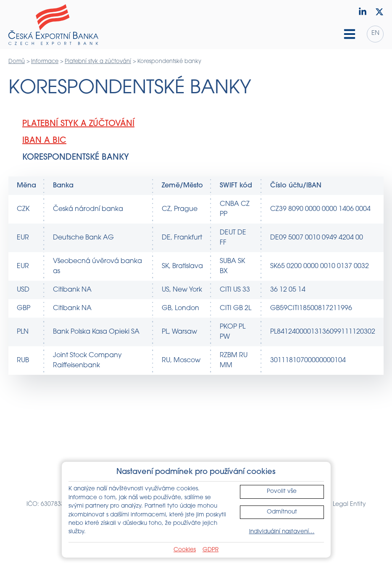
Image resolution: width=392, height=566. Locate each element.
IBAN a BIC (44, 141)
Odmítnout (282, 512)
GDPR (210, 550)
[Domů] (53, 25)
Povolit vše (282, 491)
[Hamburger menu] (350, 34)
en (375, 33)
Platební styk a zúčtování (98, 62)
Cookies (185, 550)
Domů (17, 62)
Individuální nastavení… (282, 532)
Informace (45, 62)
